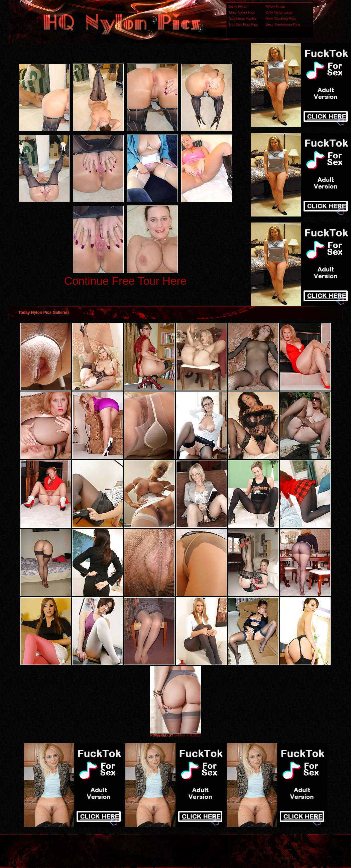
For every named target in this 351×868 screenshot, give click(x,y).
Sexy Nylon (238, 6)
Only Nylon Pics (242, 12)
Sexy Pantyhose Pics (283, 24)
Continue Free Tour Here (125, 281)
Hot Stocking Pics (243, 24)
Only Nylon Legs (279, 12)
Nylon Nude (275, 6)
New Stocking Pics (281, 18)
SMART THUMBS (187, 735)
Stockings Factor (243, 18)
